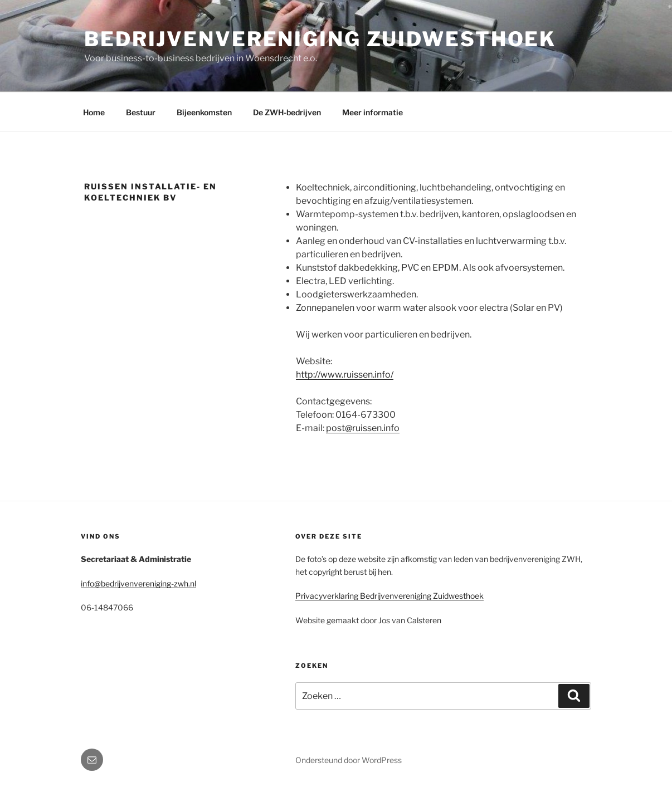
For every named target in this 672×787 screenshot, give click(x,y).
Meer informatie (372, 112)
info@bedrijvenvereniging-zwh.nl (138, 583)
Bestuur (141, 112)
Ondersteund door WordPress (349, 760)
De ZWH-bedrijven (287, 112)
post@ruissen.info (363, 428)
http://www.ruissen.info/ (345, 375)
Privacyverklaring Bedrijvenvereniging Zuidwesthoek (389, 596)
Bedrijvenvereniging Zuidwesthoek (320, 39)
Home (94, 112)
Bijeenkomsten (204, 112)
